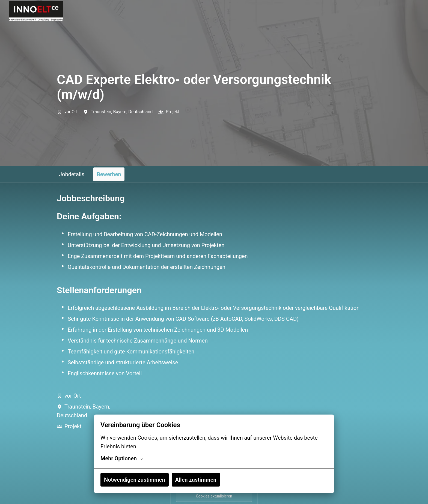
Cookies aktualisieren (214, 496)
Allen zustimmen (196, 480)
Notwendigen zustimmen (135, 480)
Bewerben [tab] (109, 174)
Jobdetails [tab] (72, 174)
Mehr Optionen (122, 458)
